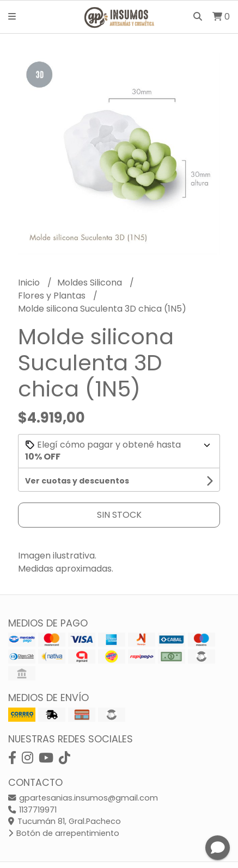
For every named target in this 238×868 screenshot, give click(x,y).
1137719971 (32, 810)
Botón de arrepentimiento (64, 833)
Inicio (30, 283)
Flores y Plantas (53, 296)
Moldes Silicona (91, 283)
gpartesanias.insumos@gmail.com (83, 798)
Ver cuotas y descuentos (77, 481)
